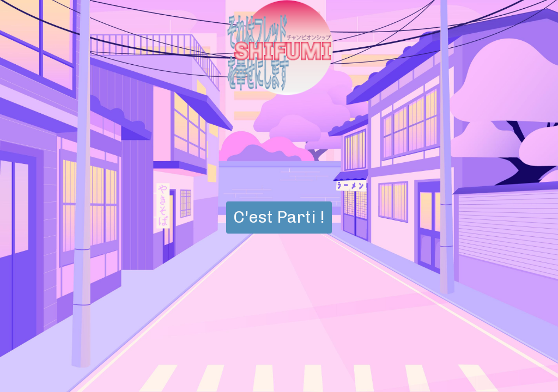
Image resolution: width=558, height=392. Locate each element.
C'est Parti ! (279, 217)
